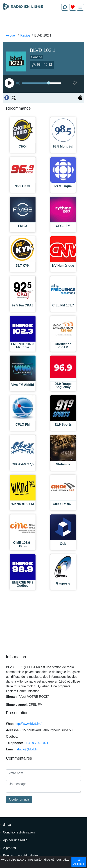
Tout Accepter (79, 862)
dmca (7, 825)
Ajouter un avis (19, 799)
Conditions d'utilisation (19, 832)
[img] (80, 7)
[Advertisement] (43, 23)
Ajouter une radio (15, 840)
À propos (9, 848)
